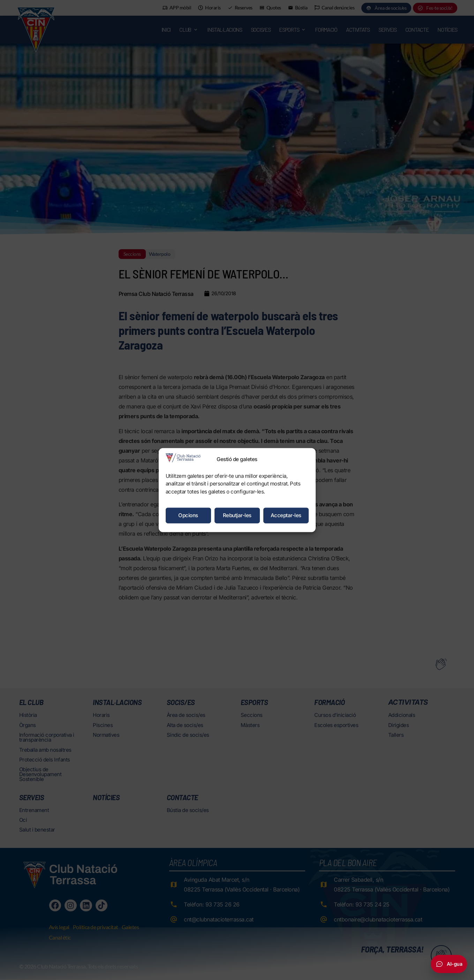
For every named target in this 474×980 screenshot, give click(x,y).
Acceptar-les (286, 515)
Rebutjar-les (237, 515)
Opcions (188, 515)
